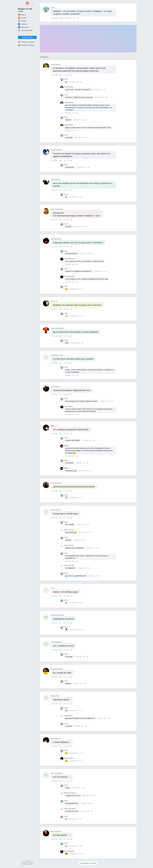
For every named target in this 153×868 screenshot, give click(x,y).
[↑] (71, 18)
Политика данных (27, 864)
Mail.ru (22, 15)
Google (22, 18)
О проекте (27, 861)
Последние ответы (26, 45)
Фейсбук (23, 24)
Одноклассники (25, 30)
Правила (24, 863)
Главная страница (26, 42)
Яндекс (22, 21)
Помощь (31, 863)
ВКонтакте (23, 27)
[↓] (74, 18)
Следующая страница (88, 863)
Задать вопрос (27, 37)
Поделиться (78, 18)
